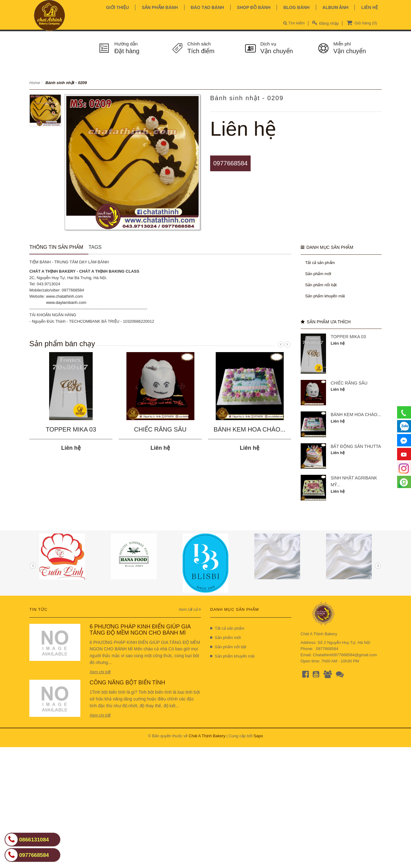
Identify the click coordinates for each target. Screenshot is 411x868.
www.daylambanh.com (66, 302)
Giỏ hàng (361, 23)
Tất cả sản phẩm (320, 263)
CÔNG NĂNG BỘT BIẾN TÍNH (127, 683)
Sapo (258, 736)
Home (35, 83)
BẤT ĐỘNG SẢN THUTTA (356, 446)
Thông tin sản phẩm (56, 247)
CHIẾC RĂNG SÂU (160, 429)
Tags (95, 247)
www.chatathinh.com (64, 296)
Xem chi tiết (100, 672)
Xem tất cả (190, 609)
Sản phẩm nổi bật (321, 285)
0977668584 (230, 163)
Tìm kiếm (294, 23)
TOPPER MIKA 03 (71, 429)
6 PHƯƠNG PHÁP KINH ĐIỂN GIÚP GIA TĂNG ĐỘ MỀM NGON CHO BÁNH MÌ (140, 630)
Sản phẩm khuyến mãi (325, 296)
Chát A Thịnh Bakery (207, 736)
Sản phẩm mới (318, 274)
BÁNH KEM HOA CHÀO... (249, 429)
